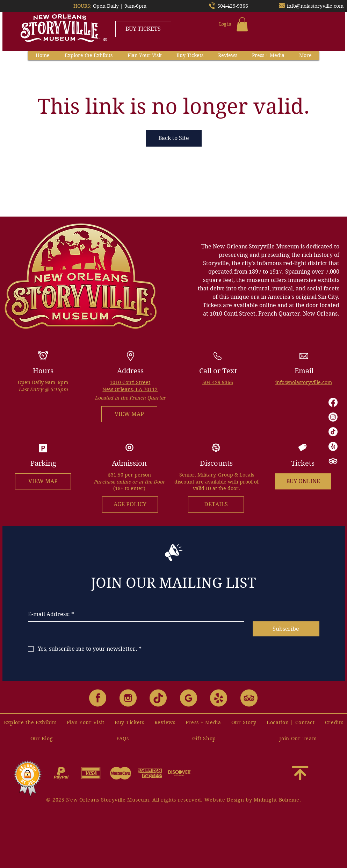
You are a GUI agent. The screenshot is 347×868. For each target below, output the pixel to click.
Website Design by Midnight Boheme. (253, 800)
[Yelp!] (333, 446)
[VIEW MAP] (129, 414)
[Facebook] (333, 402)
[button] (242, 24)
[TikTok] (333, 432)
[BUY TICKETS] (143, 29)
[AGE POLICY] (130, 504)
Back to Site (174, 138)
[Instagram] (333, 417)
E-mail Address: (51, 614)
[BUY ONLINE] (303, 481)
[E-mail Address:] (134, 629)
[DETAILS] (216, 504)
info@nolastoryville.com (315, 6)
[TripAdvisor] (333, 461)
